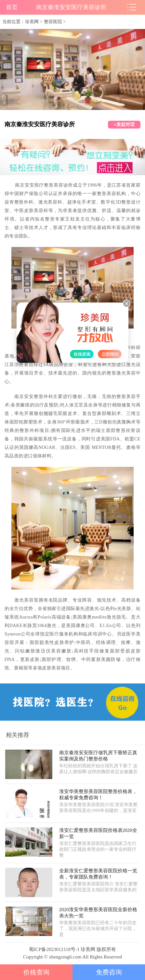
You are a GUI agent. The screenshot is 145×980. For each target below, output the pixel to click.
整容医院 (53, 22)
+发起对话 (124, 124)
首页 (12, 7)
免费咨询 (109, 972)
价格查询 (36, 972)
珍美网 (32, 22)
